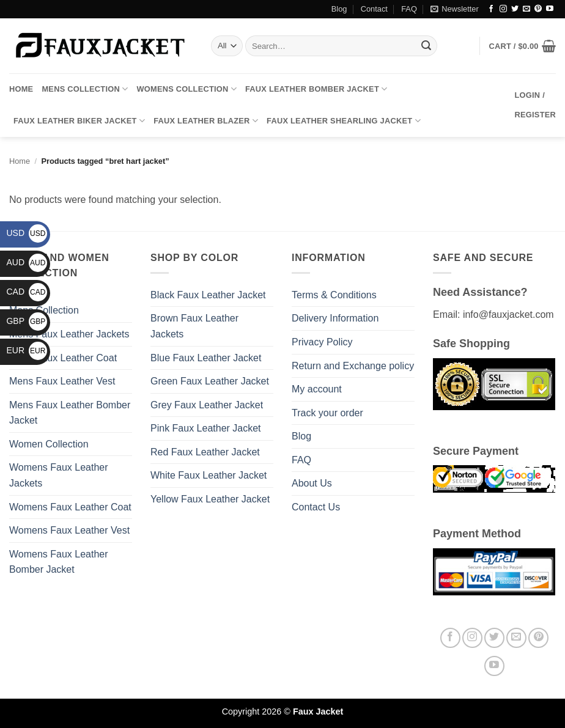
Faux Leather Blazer (206, 121)
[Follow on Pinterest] (538, 9)
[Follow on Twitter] (515, 9)
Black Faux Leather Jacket (208, 295)
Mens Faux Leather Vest (62, 381)
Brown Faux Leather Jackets (194, 326)
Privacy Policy (322, 342)
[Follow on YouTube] (550, 9)
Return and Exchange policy (353, 366)
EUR (27, 350)
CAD (27, 292)
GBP (27, 321)
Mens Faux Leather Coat (63, 358)
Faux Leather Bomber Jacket (316, 89)
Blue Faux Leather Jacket (206, 358)
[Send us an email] (526, 9)
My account (317, 389)
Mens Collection (85, 89)
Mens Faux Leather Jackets (69, 334)
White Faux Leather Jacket (209, 475)
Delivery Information (335, 318)
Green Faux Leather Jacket (210, 381)
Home (21, 89)
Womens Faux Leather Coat (70, 507)
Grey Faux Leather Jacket (207, 405)
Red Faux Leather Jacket (205, 452)
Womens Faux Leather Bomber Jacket (59, 562)
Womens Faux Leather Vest (69, 530)
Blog (339, 9)
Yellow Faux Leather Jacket (210, 499)
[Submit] (426, 46)
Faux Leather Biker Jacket (79, 121)
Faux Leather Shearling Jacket (344, 121)
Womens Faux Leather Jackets (59, 475)
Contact (374, 9)
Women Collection (49, 444)
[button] (454, 9)
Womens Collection (186, 89)
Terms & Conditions (334, 295)
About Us (312, 483)
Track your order (327, 413)
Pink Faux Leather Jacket (206, 428)
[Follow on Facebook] (491, 9)
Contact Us (316, 507)
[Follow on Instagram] (503, 9)
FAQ (409, 9)
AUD (27, 262)
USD (27, 233)
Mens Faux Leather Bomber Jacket (70, 413)
